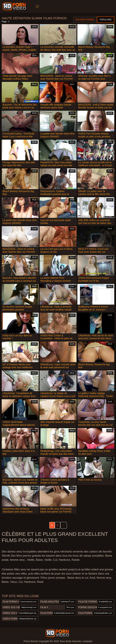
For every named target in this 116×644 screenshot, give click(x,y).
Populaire (106, 20)
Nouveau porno (85, 20)
